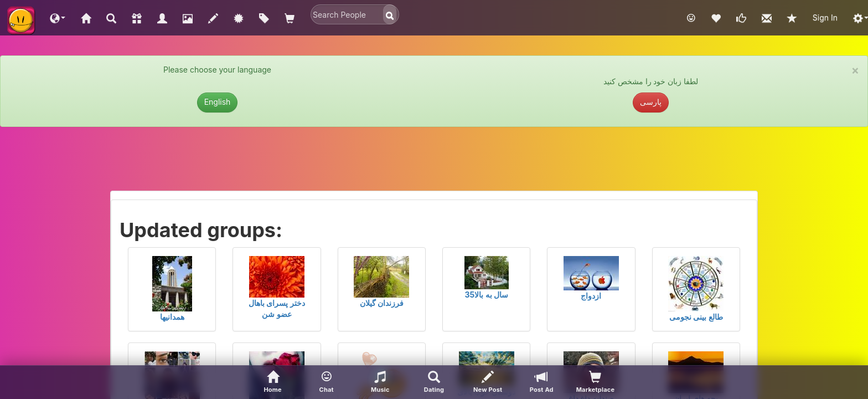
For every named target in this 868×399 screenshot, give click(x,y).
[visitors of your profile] (595, 382)
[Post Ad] (542, 382)
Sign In (825, 17)
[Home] (273, 382)
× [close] (855, 70)
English (218, 102)
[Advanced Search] (434, 382)
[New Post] (488, 382)
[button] (58, 18)
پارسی (651, 102)
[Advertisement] (434, 163)
